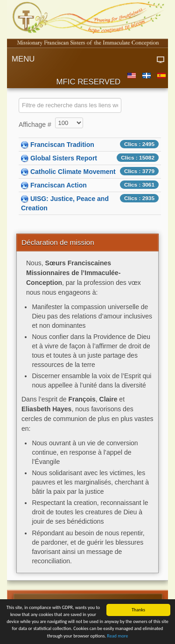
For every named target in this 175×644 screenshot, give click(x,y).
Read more (117, 637)
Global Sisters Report (64, 158)
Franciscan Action (59, 185)
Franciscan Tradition (62, 145)
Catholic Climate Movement (73, 172)
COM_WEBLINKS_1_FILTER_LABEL (19, 98)
